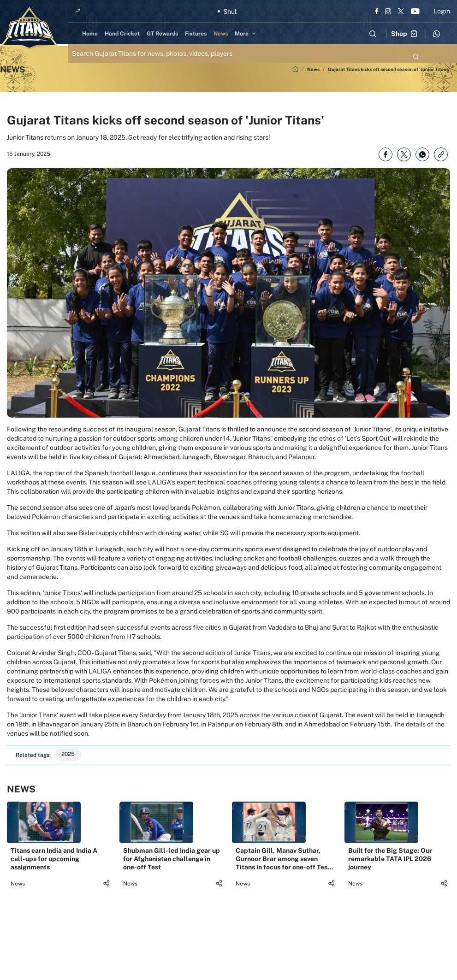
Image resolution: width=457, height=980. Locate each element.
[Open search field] (373, 34)
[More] (247, 34)
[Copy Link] (441, 154)
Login (442, 11)
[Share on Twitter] (404, 154)
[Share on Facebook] (386, 154)
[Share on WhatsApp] (422, 154)
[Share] (106, 904)
